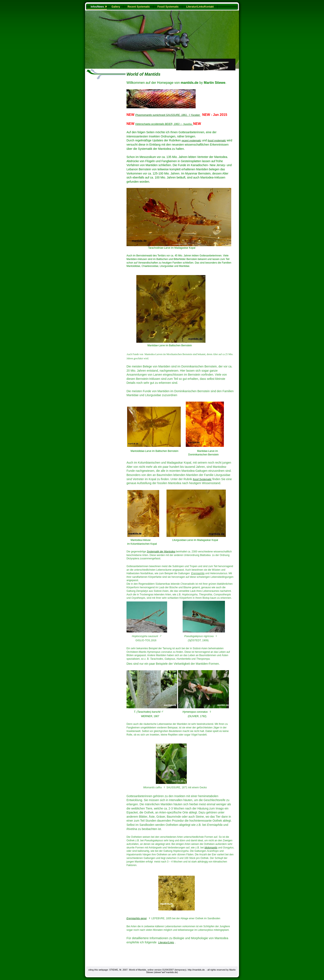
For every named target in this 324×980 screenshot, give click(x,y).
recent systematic (191, 141)
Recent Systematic (139, 7)
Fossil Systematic (168, 7)
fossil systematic (217, 141)
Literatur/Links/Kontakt (200, 7)
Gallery (116, 7)
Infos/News (97, 7)
